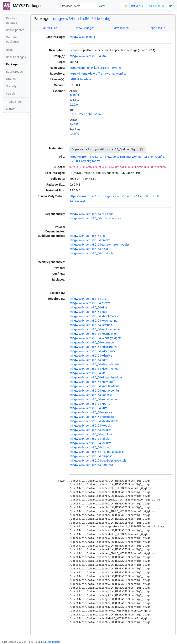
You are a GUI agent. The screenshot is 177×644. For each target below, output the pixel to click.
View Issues (121, 28)
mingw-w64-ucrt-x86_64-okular (90, 447)
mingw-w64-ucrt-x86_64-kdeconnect (93, 351)
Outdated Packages (12, 39)
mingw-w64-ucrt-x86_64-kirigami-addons (96, 377)
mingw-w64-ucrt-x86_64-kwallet (90, 430)
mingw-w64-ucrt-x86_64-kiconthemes (94, 369)
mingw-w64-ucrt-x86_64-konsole (91, 395)
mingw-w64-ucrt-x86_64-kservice (91, 412)
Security (11, 86)
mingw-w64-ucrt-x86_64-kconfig (81, 19)
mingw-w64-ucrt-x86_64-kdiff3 (89, 360)
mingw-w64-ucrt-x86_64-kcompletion (93, 334)
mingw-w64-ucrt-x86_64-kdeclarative (93, 347)
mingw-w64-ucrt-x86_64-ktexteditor (93, 417)
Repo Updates (15, 30)
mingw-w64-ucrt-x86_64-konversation (94, 399)
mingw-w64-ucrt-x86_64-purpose (91, 456)
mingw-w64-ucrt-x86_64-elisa (88, 307)
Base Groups (14, 72)
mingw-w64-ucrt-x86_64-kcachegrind (93, 321)
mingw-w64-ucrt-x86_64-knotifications (94, 386)
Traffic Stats (14, 102)
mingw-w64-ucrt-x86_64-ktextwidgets (94, 421)
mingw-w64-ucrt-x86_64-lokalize (90, 443)
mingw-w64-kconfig (82, 37)
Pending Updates (11, 21)
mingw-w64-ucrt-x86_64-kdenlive (91, 356)
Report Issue (157, 28)
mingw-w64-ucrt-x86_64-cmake (90, 240)
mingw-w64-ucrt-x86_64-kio (87, 373)
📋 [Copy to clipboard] (142, 150)
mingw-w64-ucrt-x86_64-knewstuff (92, 382)
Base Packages (16, 57)
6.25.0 (74, 105)
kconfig (74, 95)
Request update (51, 642)
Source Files (49, 28)
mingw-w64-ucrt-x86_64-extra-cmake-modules (100, 245)
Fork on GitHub (156, 6)
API (170, 6)
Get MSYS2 (137, 6)
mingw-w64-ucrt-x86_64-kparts (90, 404)
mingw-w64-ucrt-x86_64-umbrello (91, 465)
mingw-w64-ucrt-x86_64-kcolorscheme (95, 329)
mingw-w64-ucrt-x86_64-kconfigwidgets (95, 338)
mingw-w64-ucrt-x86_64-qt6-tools (91, 253)
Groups (11, 79)
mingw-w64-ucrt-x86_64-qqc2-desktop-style (98, 461)
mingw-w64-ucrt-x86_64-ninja (89, 249)
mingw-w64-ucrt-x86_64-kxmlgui (91, 434)
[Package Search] (78, 6)
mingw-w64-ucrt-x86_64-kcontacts (92, 342)
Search (102, 6)
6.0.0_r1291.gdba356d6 (85, 114)
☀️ (126, 6)
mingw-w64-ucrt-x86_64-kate (88, 312)
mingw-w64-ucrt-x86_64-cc (87, 236)
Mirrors (11, 109)
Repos (10, 50)
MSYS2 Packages (23, 6)
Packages (12, 64)
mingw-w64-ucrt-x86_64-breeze (90, 303)
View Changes (85, 28)
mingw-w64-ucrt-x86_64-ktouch (90, 426)
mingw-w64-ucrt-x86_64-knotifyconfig (94, 391)
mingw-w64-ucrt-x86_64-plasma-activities (97, 452)
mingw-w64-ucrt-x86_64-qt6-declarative (95, 218)
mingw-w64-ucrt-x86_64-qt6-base (91, 214)
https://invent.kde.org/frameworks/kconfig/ (98, 74)
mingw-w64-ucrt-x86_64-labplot (90, 439)
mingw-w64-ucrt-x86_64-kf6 (88, 56)
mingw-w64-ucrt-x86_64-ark (88, 299)
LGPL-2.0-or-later (81, 79)
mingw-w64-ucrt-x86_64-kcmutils (91, 325)
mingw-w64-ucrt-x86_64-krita (88, 408)
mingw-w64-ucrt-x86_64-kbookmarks (94, 316)
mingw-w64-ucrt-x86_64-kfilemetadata (95, 364)
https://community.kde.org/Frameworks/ (96, 68)
